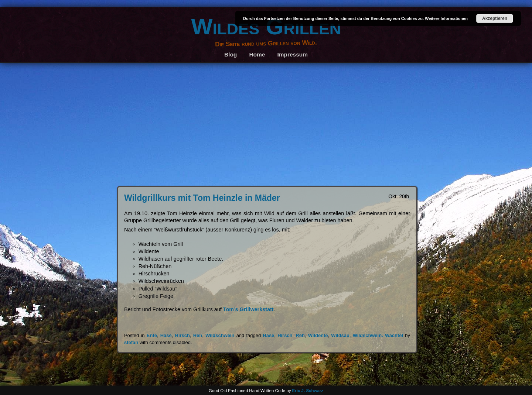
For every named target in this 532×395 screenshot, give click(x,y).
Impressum (293, 54)
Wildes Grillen (266, 26)
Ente (152, 335)
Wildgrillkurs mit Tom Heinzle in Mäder (202, 198)
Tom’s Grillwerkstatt (248, 309)
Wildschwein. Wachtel (378, 335)
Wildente (318, 335)
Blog (231, 54)
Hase (166, 335)
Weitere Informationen (446, 18)
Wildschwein (220, 335)
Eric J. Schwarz (308, 391)
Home (257, 54)
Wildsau (340, 335)
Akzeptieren (495, 18)
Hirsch (183, 335)
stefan (131, 342)
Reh (198, 335)
